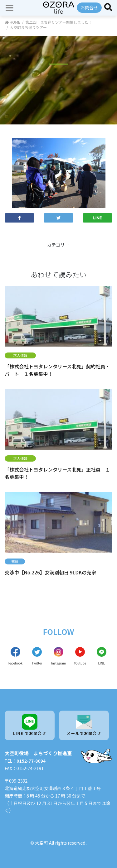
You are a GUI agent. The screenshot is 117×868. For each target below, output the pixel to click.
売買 (15, 561)
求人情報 (20, 355)
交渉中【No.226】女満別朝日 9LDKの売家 (50, 572)
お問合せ (89, 7)
